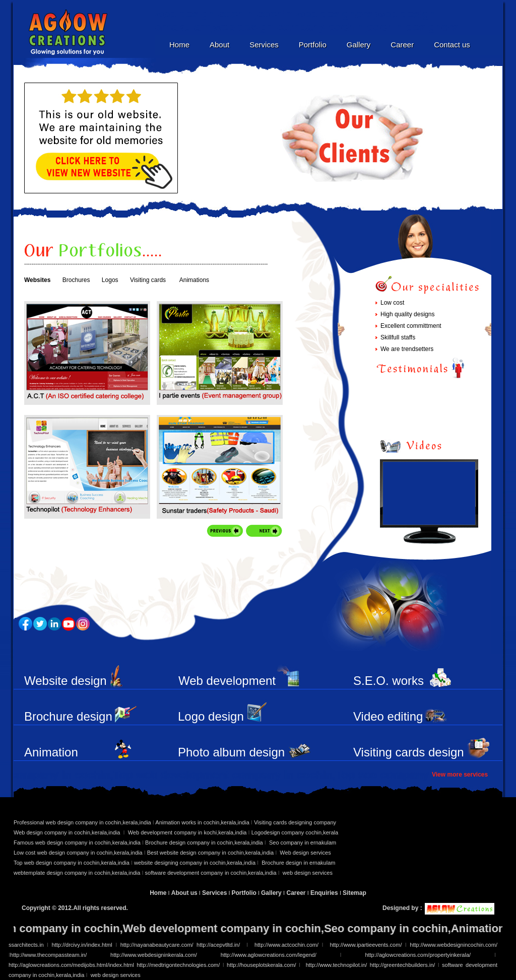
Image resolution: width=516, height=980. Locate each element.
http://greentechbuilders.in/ (403, 965)
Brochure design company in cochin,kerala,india (204, 843)
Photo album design (231, 752)
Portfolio (313, 45)
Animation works (51, 759)
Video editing (388, 716)
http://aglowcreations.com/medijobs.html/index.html (71, 965)
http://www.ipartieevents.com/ (366, 945)
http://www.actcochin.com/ (285, 945)
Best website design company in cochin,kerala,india (211, 853)
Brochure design (68, 716)
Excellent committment (411, 326)
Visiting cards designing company (295, 822)
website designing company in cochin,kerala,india (196, 863)
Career (402, 45)
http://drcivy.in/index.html (80, 945)
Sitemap (354, 893)
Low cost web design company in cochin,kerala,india (78, 853)
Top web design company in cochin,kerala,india (72, 863)
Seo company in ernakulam (303, 843)
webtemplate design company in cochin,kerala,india (77, 873)
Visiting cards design (409, 752)
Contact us (452, 45)
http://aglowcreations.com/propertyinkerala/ (429, 955)
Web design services (305, 853)
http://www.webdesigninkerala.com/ (154, 955)
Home (179, 45)
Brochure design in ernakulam (298, 863)
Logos (110, 280)
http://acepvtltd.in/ (220, 945)
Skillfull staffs (398, 337)
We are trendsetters (407, 349)
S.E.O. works (389, 681)
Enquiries (325, 893)
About (219, 45)
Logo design (211, 716)
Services (264, 45)
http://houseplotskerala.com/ (263, 965)
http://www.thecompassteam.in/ (48, 955)
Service (87, 467)
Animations (194, 280)
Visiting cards (148, 280)
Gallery (359, 45)
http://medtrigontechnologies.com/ (178, 965)
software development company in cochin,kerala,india (212, 873)
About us (184, 893)
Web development (227, 681)
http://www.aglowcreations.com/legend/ (269, 955)
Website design (66, 681)
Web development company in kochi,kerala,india (187, 832)
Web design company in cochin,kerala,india (68, 832)
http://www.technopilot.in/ (337, 965)
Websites (37, 280)
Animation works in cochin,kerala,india (202, 822)
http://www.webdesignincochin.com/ (452, 945)
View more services (460, 775)
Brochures (76, 280)
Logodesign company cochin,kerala (295, 832)
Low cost (392, 303)
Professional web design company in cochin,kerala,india (82, 822)
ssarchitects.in (26, 945)
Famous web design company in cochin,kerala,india (77, 843)
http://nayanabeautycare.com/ (157, 945)
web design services (308, 873)
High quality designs (407, 314)
